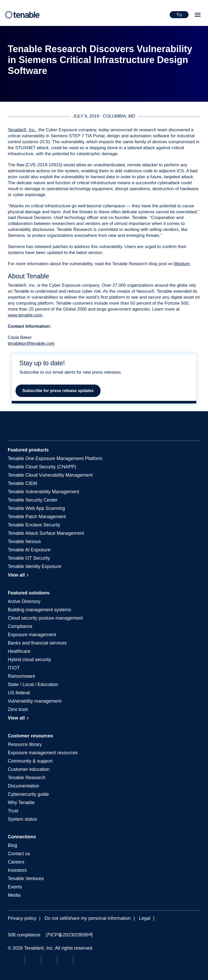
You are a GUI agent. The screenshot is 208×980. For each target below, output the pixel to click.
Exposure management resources (43, 753)
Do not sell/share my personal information (88, 918)
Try (179, 15)
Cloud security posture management (45, 618)
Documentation (23, 786)
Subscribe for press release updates (58, 391)
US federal (19, 693)
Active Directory (24, 601)
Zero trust (18, 709)
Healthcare (19, 651)
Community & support (30, 761)
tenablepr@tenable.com (31, 343)
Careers (16, 862)
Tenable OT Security (29, 558)
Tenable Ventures (26, 879)
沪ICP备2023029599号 (69, 935)
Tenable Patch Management (37, 517)
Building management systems (40, 610)
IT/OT (14, 668)
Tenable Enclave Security (34, 525)
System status (22, 819)
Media (14, 895)
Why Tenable (21, 803)
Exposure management (32, 635)
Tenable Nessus (24, 542)
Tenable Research (27, 778)
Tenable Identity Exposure (35, 566)
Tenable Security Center (33, 500)
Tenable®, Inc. (22, 130)
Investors (17, 870)
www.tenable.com (25, 315)
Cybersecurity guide (28, 794)
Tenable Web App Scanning (36, 508)
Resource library (25, 744)
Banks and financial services (37, 643)
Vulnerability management (35, 701)
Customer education (29, 769)
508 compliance (24, 935)
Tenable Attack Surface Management (46, 533)
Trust (13, 811)
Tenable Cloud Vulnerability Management (50, 475)
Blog (12, 845)
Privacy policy (22, 918)
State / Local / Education (33, 684)
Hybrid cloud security (29, 660)
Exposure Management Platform (55, 458)
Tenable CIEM (22, 483)
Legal (145, 918)
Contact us (19, 854)
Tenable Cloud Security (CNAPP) (42, 467)
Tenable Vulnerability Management (44, 492)
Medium (182, 264)
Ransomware (21, 676)
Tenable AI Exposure (29, 550)
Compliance (20, 626)
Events (15, 887)
